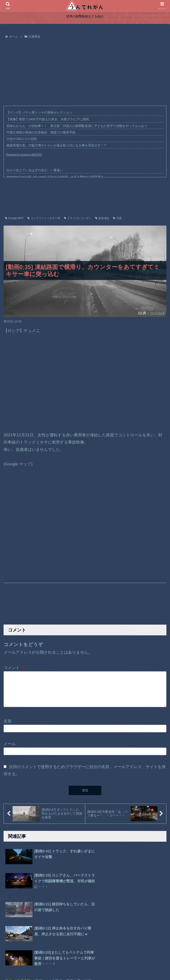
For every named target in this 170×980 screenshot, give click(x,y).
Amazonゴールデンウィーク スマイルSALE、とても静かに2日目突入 (55, 177)
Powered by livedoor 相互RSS (24, 155)
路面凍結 (102, 218)
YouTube (156, 313)
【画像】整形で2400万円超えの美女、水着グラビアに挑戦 (48, 119)
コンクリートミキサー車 (44, 218)
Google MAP (14, 218)
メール (10, 746)
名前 (8, 723)
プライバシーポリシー (80, 966)
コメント (14, 668)
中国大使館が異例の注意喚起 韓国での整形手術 (41, 132)
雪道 (117, 218)
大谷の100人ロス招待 (22, 139)
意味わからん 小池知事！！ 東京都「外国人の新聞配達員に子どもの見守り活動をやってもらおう (77, 126)
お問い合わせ (109, 966)
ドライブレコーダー (78, 218)
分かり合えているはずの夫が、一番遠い (35, 170)
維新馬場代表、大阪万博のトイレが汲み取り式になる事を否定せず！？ (57, 145)
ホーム (56, 966)
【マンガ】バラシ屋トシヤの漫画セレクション (39, 112)
